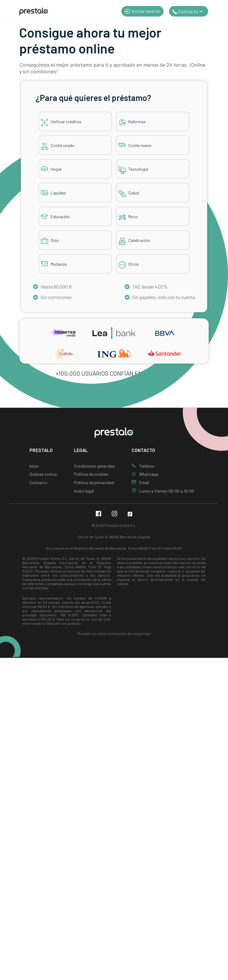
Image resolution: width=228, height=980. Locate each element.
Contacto (38, 482)
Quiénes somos (43, 474)
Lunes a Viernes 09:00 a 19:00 (167, 491)
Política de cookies (91, 474)
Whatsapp (149, 474)
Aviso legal (84, 491)
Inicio (34, 466)
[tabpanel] (114, 185)
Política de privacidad (94, 482)
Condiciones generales (94, 466)
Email (144, 482)
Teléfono (147, 466)
